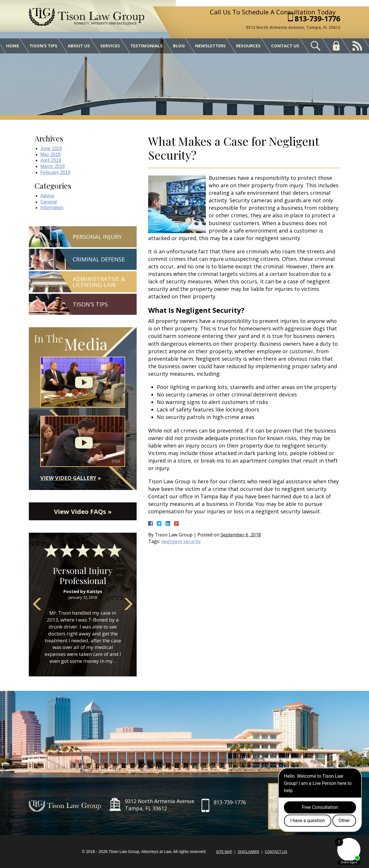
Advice (47, 196)
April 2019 (51, 160)
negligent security (181, 541)
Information (52, 208)
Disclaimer (248, 852)
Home (13, 46)
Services (110, 46)
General (49, 202)
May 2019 (50, 155)
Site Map (224, 852)
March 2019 (53, 166)
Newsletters (210, 46)
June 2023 (51, 148)
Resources (248, 46)
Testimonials (146, 46)
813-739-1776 (317, 19)
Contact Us (285, 46)
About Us (79, 46)
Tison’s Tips (43, 46)
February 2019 (55, 172)
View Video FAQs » (83, 511)
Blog (179, 46)
